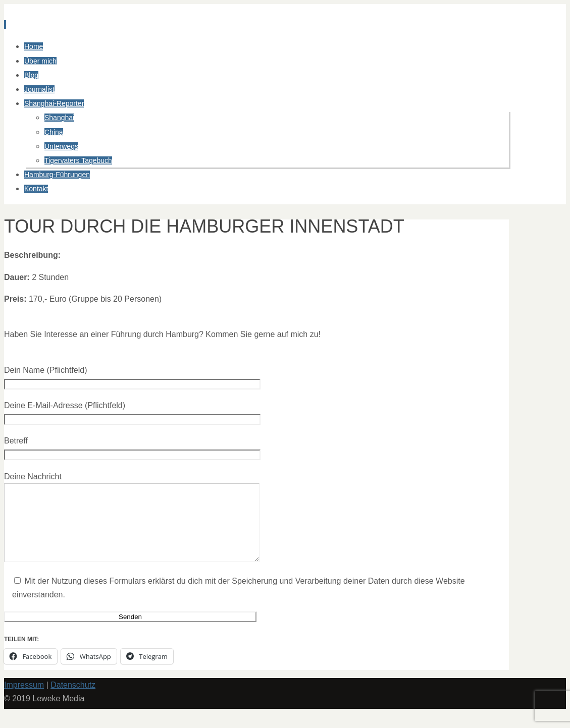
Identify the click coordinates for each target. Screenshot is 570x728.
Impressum (24, 700)
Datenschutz (73, 700)
